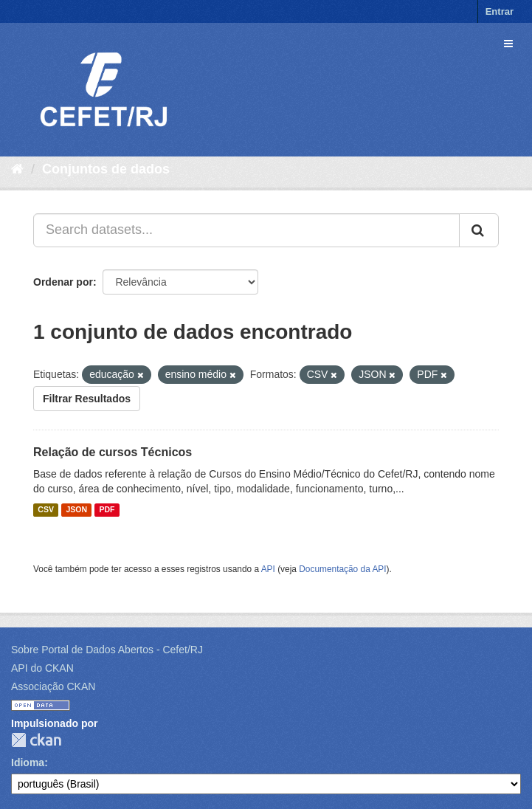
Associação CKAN (53, 686)
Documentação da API (342, 569)
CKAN (36, 740)
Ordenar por (63, 282)
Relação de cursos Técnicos (113, 452)
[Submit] (479, 230)
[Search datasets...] (246, 230)
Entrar (500, 11)
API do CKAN (42, 668)
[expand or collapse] (508, 44)
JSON (76, 510)
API (268, 569)
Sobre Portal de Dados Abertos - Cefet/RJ (107, 650)
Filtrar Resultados (87, 399)
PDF (107, 510)
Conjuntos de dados (106, 169)
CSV (46, 510)
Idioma (28, 762)
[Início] (17, 169)
